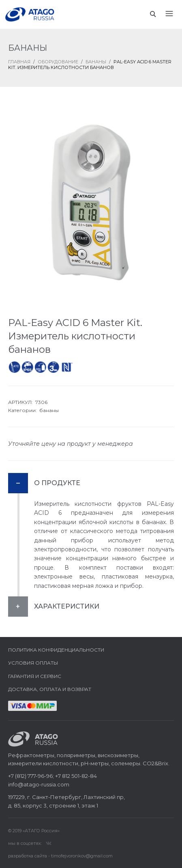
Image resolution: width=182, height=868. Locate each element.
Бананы (96, 62)
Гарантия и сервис (35, 676)
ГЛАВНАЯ (19, 62)
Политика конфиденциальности (56, 650)
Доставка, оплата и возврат (50, 689)
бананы (49, 410)
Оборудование (58, 62)
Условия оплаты (33, 663)
